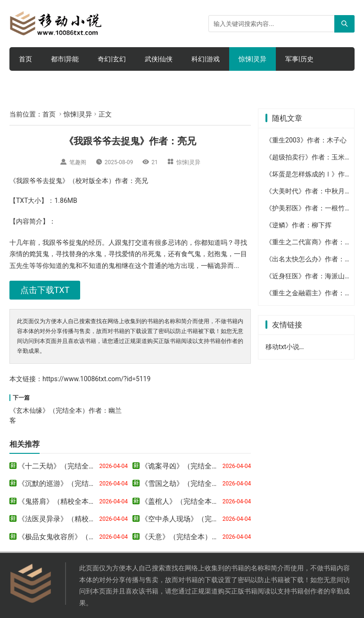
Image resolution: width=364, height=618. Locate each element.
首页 (25, 59)
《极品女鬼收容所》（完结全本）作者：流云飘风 (96, 537)
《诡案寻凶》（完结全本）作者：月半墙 (205, 466)
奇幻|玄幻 (112, 59)
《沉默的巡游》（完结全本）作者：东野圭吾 (89, 484)
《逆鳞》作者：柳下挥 (298, 225)
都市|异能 (65, 59)
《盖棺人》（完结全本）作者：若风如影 (205, 501)
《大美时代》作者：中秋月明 (308, 191)
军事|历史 (299, 59)
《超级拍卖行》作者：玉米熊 (308, 157)
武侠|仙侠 (159, 59)
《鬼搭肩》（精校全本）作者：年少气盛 (82, 501)
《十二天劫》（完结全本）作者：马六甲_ (83, 466)
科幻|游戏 (205, 59)
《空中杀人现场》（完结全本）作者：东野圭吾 (215, 519)
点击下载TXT (45, 290)
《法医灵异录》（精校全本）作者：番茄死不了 (92, 519)
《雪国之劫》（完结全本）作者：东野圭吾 (208, 484)
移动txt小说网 (286, 347)
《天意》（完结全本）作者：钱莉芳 (198, 537)
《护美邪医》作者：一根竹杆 (308, 208)
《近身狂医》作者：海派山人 (308, 276)
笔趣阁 (78, 162)
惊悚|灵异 (252, 59)
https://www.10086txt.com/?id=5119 (96, 379)
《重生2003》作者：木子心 (306, 140)
